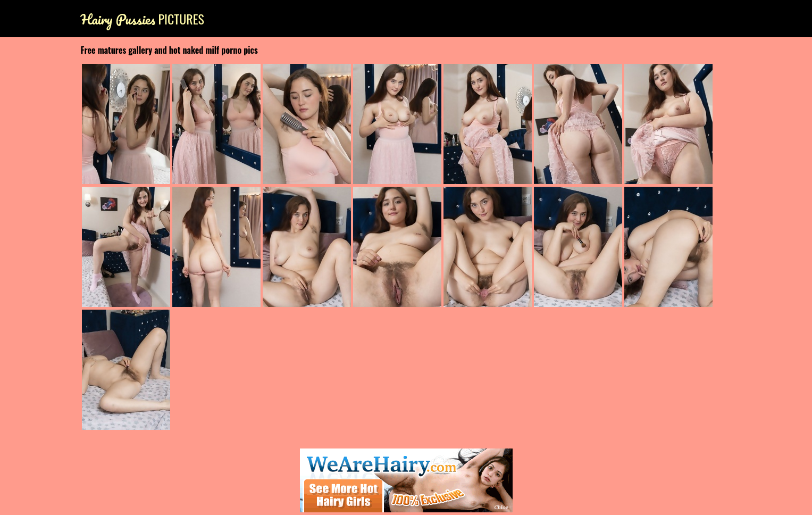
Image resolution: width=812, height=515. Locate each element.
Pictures (143, 19)
